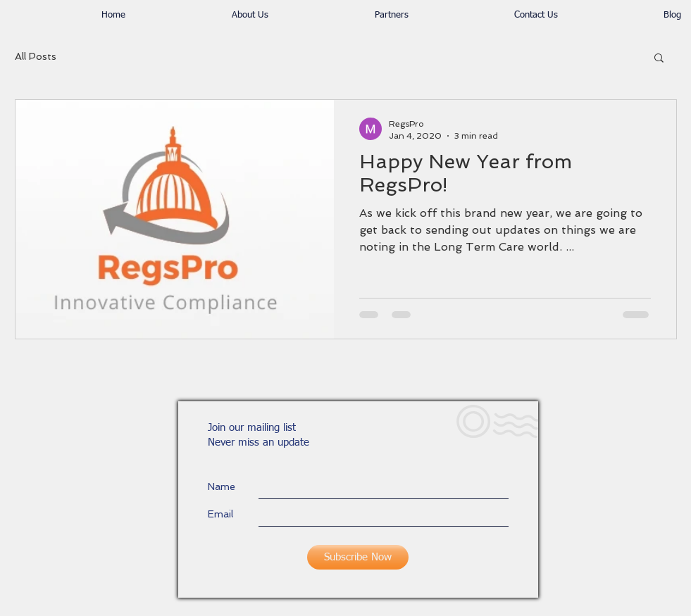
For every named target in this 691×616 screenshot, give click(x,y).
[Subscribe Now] (358, 557)
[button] (659, 59)
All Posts (36, 56)
